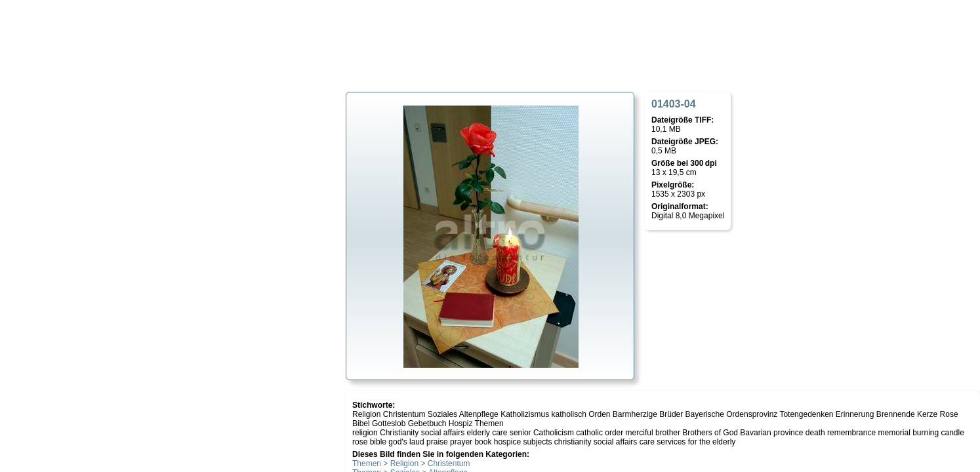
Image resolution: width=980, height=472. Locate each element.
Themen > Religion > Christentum (411, 463)
